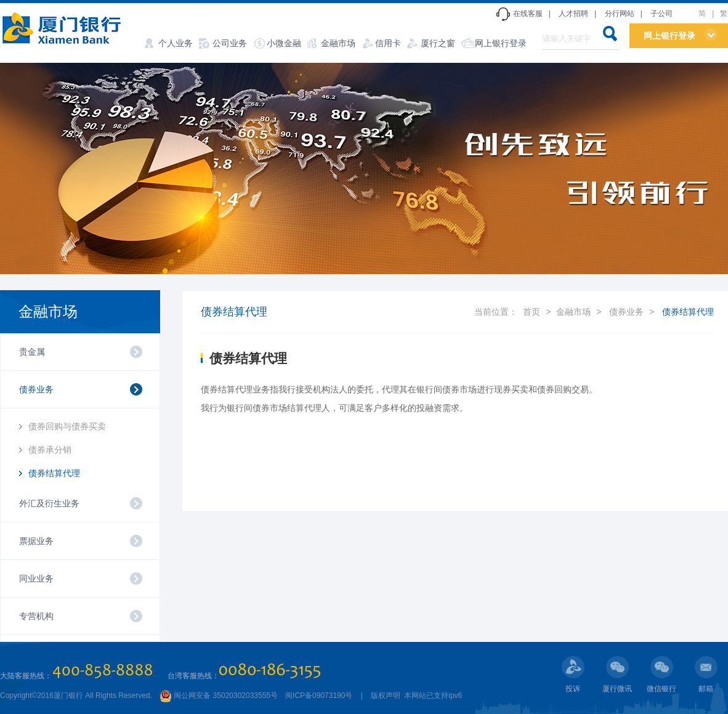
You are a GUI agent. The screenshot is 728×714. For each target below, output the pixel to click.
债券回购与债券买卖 (67, 426)
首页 (532, 312)
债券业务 (626, 312)
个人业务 (176, 43)
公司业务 (230, 43)
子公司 (661, 14)
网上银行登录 (501, 43)
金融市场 (338, 43)
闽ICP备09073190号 (319, 696)
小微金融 (284, 43)
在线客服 (528, 14)
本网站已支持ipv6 (432, 696)
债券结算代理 (54, 473)
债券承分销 (50, 450)
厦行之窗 (438, 43)
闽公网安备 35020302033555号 (219, 696)
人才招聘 (573, 14)
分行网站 (620, 14)
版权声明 (386, 696)
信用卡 (388, 43)
